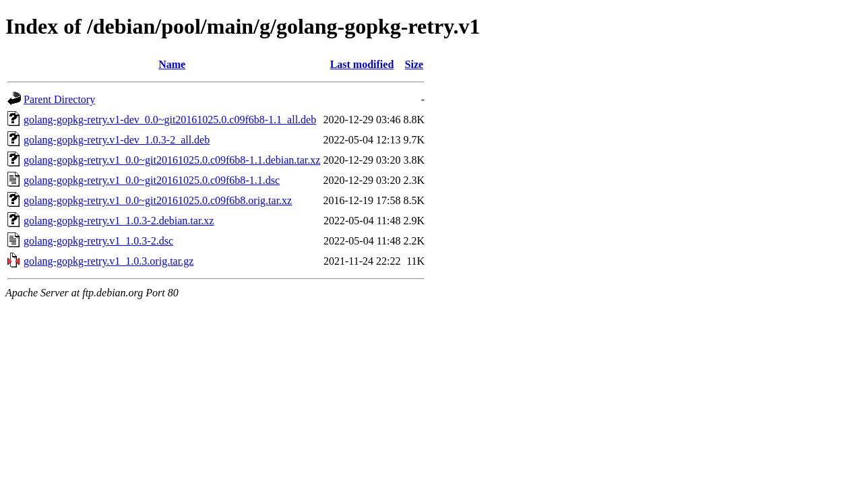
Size (414, 64)
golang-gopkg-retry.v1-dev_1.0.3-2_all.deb (117, 140)
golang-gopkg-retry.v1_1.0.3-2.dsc (98, 241)
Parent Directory (59, 99)
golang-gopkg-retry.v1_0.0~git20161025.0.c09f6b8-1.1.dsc (152, 180)
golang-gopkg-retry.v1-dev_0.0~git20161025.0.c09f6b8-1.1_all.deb (170, 120)
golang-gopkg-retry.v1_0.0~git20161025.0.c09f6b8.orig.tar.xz (158, 200)
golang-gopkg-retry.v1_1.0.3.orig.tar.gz (108, 261)
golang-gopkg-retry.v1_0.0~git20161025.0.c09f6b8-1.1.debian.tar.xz (172, 160)
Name (172, 64)
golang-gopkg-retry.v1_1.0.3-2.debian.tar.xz (119, 221)
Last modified (362, 64)
